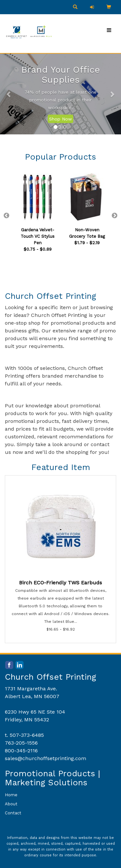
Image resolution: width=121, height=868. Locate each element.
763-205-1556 (21, 743)
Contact (13, 813)
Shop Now (60, 119)
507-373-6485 (27, 735)
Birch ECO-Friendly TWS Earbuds (60, 583)
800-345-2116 (21, 751)
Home (11, 795)
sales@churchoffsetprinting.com (45, 758)
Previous (6, 216)
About (11, 804)
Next (115, 216)
